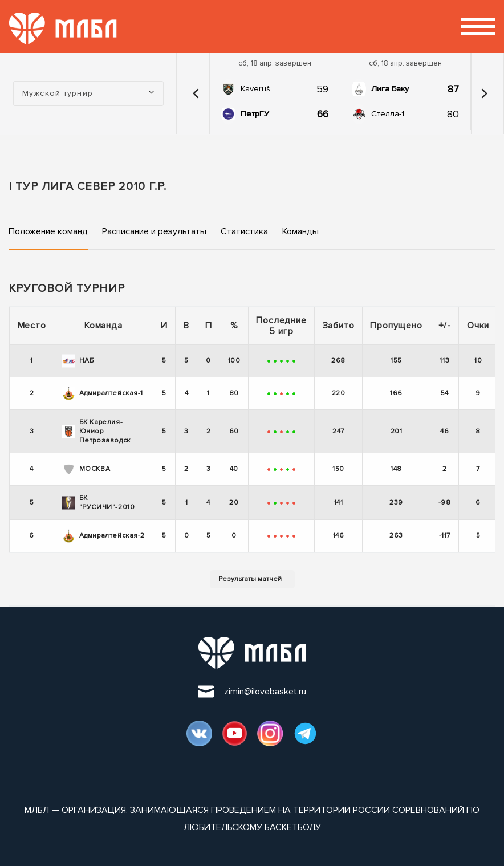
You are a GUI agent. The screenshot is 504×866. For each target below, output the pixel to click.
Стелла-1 (388, 114)
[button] (196, 93)
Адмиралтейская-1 (103, 393)
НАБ (78, 361)
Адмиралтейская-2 (104, 536)
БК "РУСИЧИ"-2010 (99, 503)
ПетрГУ (255, 114)
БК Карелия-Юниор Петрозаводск (96, 431)
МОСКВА (86, 469)
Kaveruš (255, 89)
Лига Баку (390, 89)
